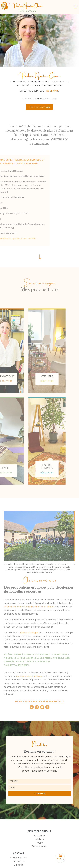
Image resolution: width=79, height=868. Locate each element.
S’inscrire (19, 865)
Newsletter (19, 861)
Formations (39, 836)
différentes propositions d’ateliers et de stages (29, 607)
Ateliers (40, 839)
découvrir (27, 381)
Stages (39, 843)
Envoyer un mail (19, 858)
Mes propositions (39, 107)
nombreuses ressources (29, 676)
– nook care (52, 91)
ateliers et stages (29, 633)
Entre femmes (39, 846)
